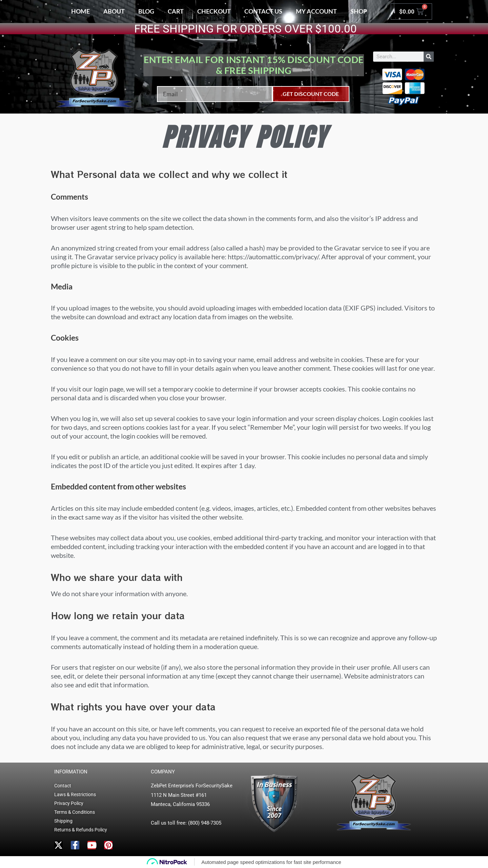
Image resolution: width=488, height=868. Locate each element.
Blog (146, 11)
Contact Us (263, 11)
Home (80, 11)
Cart (176, 11)
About (114, 11)
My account (316, 11)
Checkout (214, 11)
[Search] (429, 57)
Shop (359, 11)
